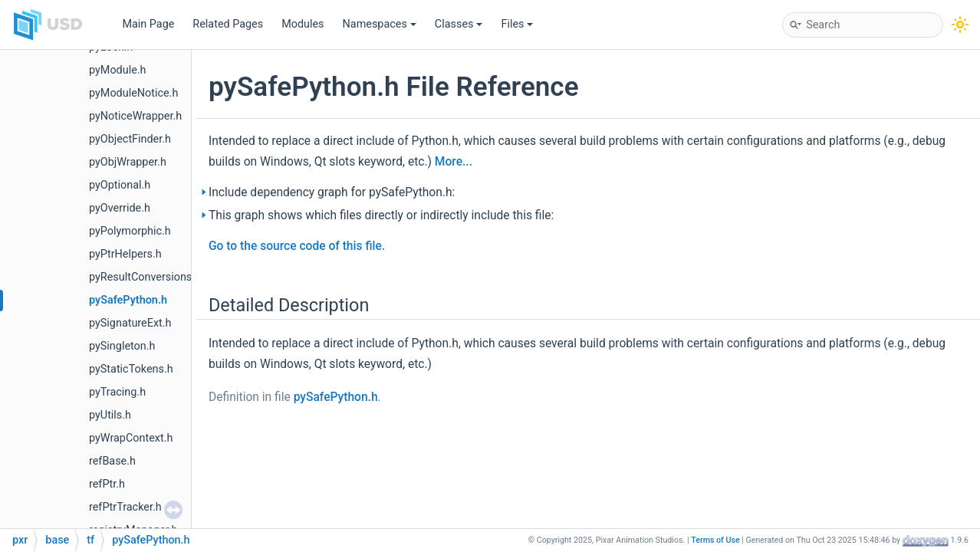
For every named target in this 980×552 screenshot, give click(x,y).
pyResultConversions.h (145, 277)
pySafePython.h (128, 300)
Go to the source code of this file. (297, 246)
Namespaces (380, 24)
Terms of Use (715, 540)
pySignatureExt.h (130, 323)
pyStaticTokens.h (131, 369)
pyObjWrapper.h (128, 162)
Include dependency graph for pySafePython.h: (332, 192)
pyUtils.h (110, 415)
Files (517, 24)
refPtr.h (107, 484)
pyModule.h (117, 70)
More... (454, 162)
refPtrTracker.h (125, 507)
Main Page (148, 24)
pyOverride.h (120, 208)
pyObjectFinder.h (130, 139)
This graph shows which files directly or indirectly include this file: (381, 215)
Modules (303, 24)
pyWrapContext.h (131, 438)
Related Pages (228, 24)
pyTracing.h (117, 392)
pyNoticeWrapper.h (135, 116)
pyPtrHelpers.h (125, 254)
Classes (459, 24)
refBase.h (112, 461)
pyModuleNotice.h (133, 93)
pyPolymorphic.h (130, 231)
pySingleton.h (122, 346)
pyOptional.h (120, 185)
